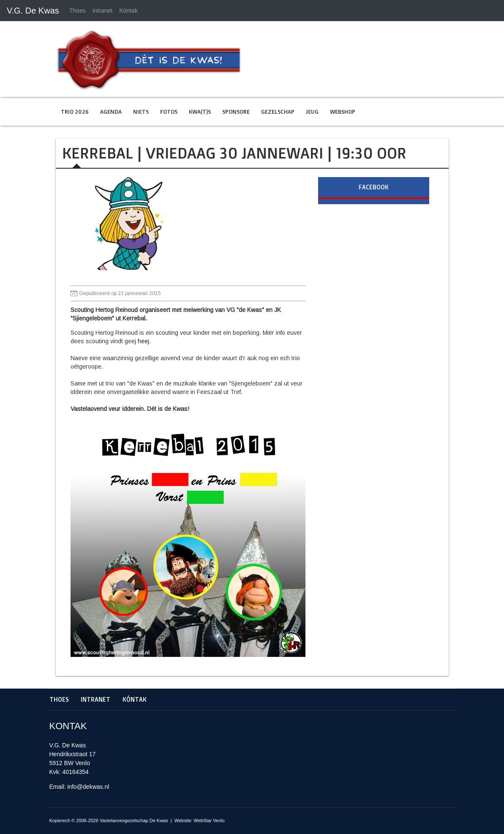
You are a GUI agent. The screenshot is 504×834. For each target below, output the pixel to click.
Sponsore (236, 112)
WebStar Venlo (209, 820)
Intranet (102, 11)
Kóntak (128, 11)
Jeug (312, 112)
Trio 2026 (75, 112)
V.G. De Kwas (33, 11)
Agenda (111, 112)
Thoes (78, 11)
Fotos (169, 112)
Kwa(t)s (200, 112)
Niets (141, 112)
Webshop (343, 112)
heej (143, 341)
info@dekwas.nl (88, 787)
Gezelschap (278, 112)
